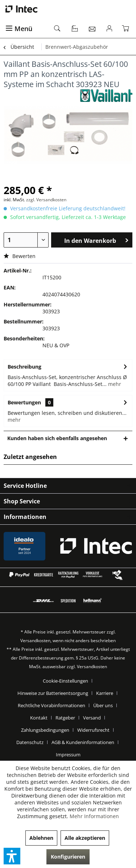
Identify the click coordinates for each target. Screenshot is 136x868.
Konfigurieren (68, 857)
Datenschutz (30, 742)
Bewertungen (24, 402)
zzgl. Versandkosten (46, 200)
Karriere (105, 693)
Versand (92, 718)
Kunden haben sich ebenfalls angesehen (57, 438)
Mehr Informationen (94, 816)
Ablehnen (41, 838)
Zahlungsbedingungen (45, 730)
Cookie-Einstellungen (65, 681)
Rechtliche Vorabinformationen (51, 705)
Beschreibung (24, 367)
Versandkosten (35, 641)
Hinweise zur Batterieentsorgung (53, 693)
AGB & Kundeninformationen (83, 742)
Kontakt (39, 718)
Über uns (103, 705)
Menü (19, 29)
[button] (12, 856)
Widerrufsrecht (93, 730)
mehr (114, 384)
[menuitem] (26, 29)
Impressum (68, 755)
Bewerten (20, 256)
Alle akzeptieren (85, 838)
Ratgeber (65, 718)
